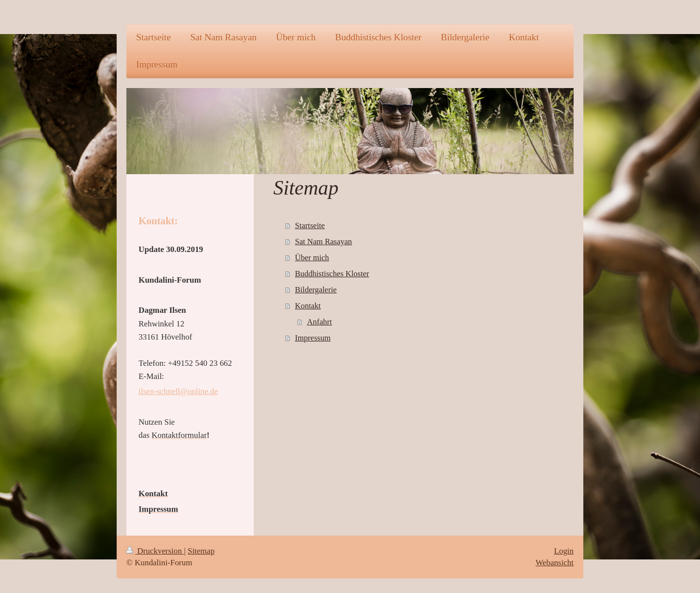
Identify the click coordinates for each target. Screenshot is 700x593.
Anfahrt (320, 322)
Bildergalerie (316, 290)
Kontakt (308, 306)
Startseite (310, 225)
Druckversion (155, 551)
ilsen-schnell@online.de (178, 391)
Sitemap (201, 551)
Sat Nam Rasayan (324, 242)
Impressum (313, 338)
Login (564, 551)
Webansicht (555, 563)
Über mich (312, 258)
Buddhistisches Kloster (332, 274)
